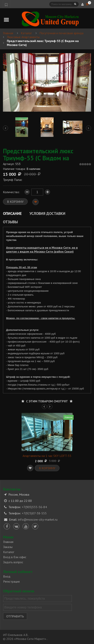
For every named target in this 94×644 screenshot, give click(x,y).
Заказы (8, 547)
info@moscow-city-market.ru (38, 519)
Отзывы (10, 222)
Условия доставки (47, 213)
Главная (8, 542)
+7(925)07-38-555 (34, 513)
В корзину (47, 468)
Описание (12, 213)
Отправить (15, 616)
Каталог (9, 552)
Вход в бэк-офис (15, 557)
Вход (7, 576)
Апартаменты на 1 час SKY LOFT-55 (47, 456)
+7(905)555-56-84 (34, 507)
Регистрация (11, 581)
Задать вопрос (13, 562)
